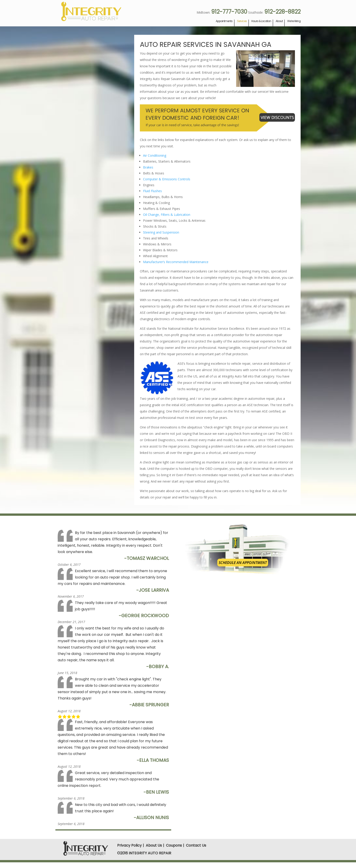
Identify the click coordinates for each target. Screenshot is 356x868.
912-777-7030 (229, 12)
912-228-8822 (282, 12)
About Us (154, 845)
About (279, 21)
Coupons (174, 845)
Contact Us (196, 845)
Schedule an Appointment (243, 563)
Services (242, 21)
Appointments (224, 21)
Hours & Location (261, 21)
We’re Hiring (294, 21)
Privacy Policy (129, 845)
